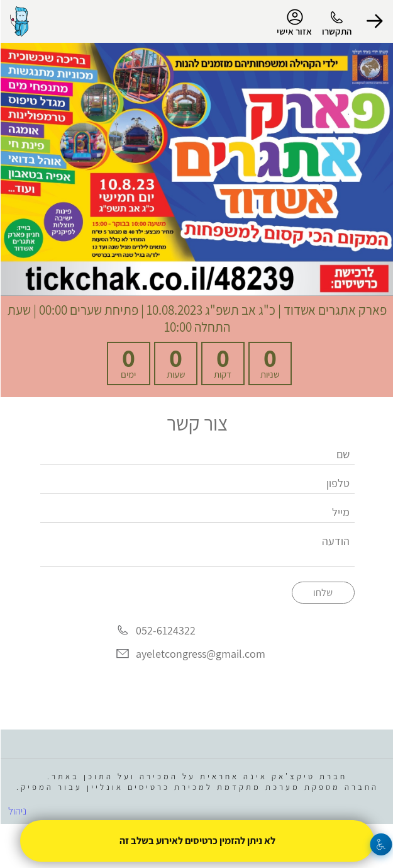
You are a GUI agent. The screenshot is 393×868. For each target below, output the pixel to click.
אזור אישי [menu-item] (294, 23)
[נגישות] (381, 844)
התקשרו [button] (336, 31)
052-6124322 (165, 630)
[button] (374, 21)
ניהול (17, 811)
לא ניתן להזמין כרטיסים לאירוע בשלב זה (197, 841)
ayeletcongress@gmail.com (200, 654)
